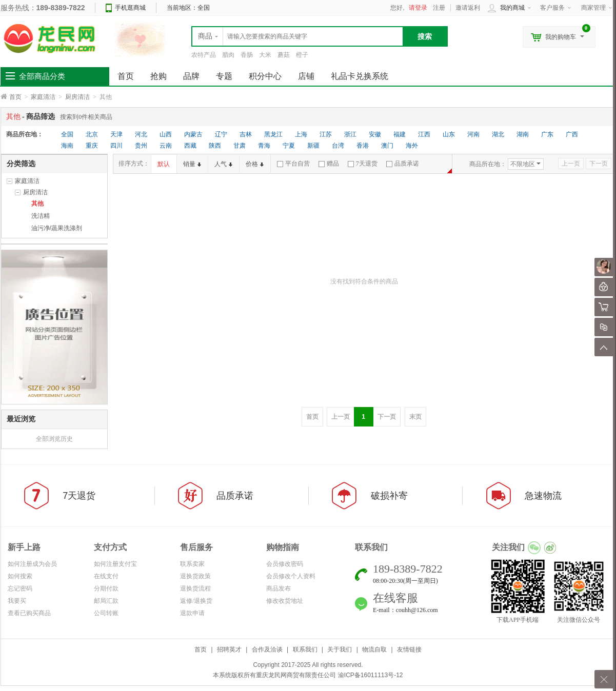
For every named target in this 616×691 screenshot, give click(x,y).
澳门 (387, 146)
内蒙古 (193, 134)
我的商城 (512, 8)
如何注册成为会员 (32, 564)
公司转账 (106, 613)
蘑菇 (284, 55)
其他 (37, 204)
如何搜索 (20, 576)
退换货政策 (195, 576)
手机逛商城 (130, 8)
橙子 (302, 55)
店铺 (306, 76)
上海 (301, 134)
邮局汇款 (106, 601)
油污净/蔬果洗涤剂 (57, 228)
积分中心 (265, 76)
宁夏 (289, 146)
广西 (572, 134)
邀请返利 (468, 8)
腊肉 (228, 55)
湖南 (523, 134)
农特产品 (204, 55)
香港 (363, 146)
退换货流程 (195, 588)
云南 (166, 146)
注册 (439, 8)
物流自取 (374, 649)
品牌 (191, 76)
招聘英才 (229, 649)
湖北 (498, 134)
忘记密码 (20, 588)
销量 (192, 164)
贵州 (141, 146)
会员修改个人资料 (291, 576)
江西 (424, 134)
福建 (400, 134)
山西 (166, 134)
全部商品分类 (42, 76)
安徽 (375, 134)
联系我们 (305, 649)
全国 (67, 134)
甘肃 (240, 146)
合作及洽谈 (267, 649)
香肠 (247, 55)
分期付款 (106, 588)
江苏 (326, 134)
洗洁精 (41, 216)
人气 (223, 164)
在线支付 (106, 576)
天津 (116, 134)
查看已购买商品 (29, 613)
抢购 (158, 76)
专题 (224, 76)
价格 (255, 164)
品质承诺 (403, 164)
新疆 (313, 146)
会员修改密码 (285, 564)
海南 (67, 146)
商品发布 (279, 588)
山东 (449, 134)
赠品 (329, 164)
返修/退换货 (196, 601)
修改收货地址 (285, 601)
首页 (15, 97)
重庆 (92, 146)
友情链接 (409, 649)
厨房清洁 (77, 97)
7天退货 (363, 164)
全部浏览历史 (54, 439)
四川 (116, 146)
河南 (473, 134)
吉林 (246, 134)
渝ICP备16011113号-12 (371, 675)
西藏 (190, 146)
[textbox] (297, 36)
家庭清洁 (43, 97)
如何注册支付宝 (115, 564)
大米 (265, 55)
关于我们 (340, 649)
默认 (164, 164)
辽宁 (221, 134)
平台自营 (293, 164)
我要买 (17, 601)
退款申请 (192, 613)
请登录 (418, 8)
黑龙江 (273, 134)
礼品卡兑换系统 (360, 76)
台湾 (338, 146)
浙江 (350, 134)
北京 (92, 134)
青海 (264, 146)
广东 (547, 134)
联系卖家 (192, 564)
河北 (141, 134)
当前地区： (188, 8)
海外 (412, 146)
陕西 (215, 146)
